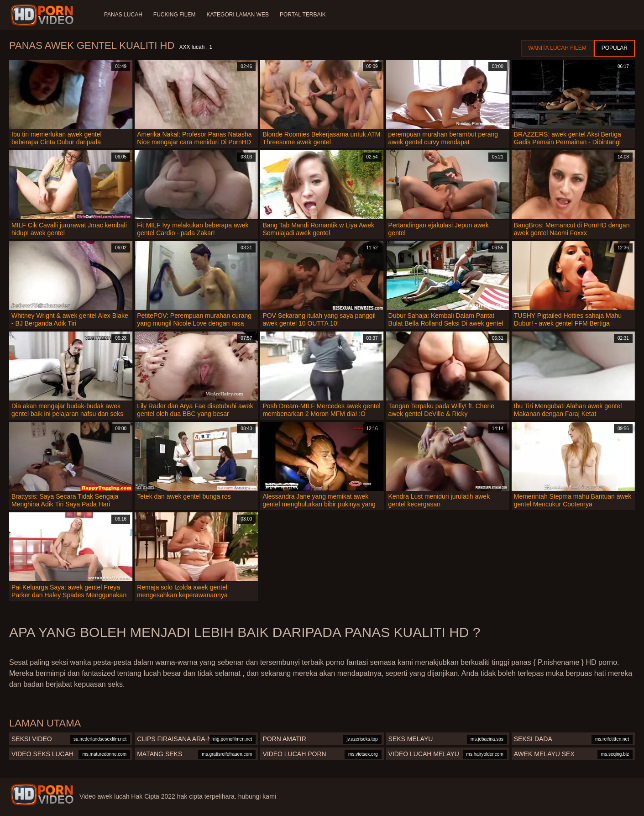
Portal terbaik (303, 15)
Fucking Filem (175, 15)
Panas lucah (123, 15)
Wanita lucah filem (557, 48)
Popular (615, 48)
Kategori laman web (237, 15)
